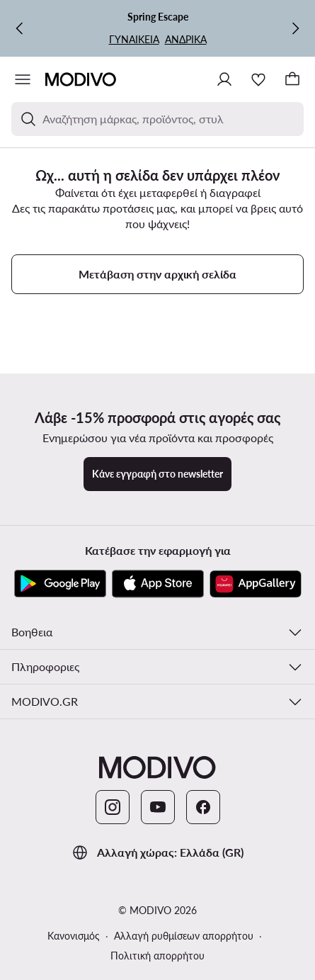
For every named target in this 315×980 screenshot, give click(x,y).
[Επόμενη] (295, 28)
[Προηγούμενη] (20, 28)
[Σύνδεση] (224, 79)
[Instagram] (113, 807)
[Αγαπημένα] (258, 79)
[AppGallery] (256, 584)
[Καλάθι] (292, 79)
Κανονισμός (74, 936)
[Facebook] (203, 807)
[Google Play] (60, 584)
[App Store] (158, 584)
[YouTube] (158, 807)
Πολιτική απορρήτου (157, 956)
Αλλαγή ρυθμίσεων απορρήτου (184, 936)
